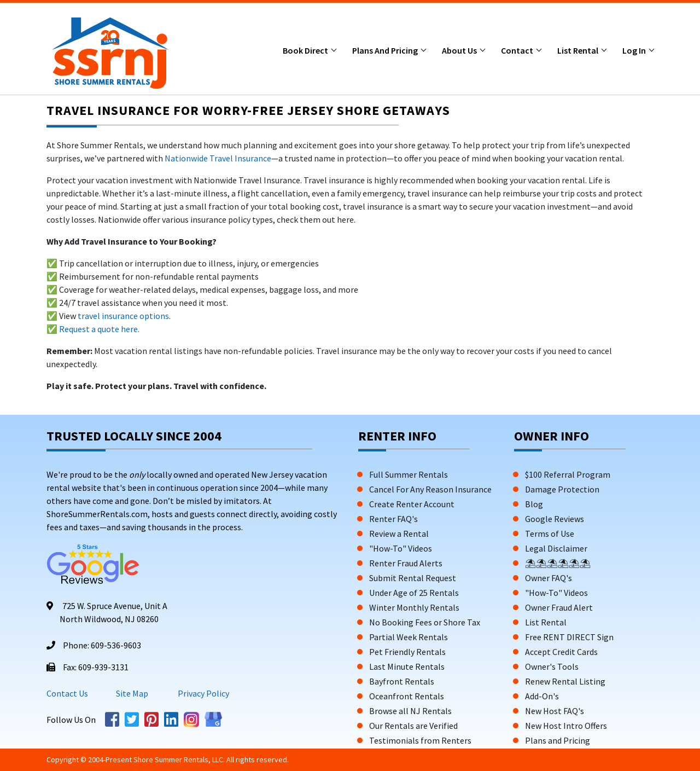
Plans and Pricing (386, 50)
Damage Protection (562, 489)
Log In (635, 50)
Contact (518, 50)
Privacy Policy (203, 693)
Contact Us (67, 693)
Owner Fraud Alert (559, 607)
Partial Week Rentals (409, 637)
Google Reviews (555, 519)
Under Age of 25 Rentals (414, 593)
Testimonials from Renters (420, 740)
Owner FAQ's (549, 578)
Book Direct (306, 50)
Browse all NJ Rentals (410, 711)
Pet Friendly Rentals (407, 652)
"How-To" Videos (401, 548)
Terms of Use (550, 534)
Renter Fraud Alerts (406, 563)
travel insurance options (123, 316)
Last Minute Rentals (407, 666)
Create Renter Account (412, 504)
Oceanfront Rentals (407, 696)
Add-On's (542, 696)
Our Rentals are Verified (413, 726)
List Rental (579, 50)
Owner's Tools (552, 666)
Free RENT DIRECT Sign (569, 637)
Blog (534, 504)
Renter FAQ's (393, 519)
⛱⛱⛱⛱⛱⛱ (558, 563)
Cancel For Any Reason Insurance (430, 489)
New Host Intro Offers (566, 726)
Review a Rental (399, 534)
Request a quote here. (99, 329)
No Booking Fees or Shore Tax (425, 622)
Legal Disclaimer (556, 548)
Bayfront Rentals (402, 681)
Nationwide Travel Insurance (218, 158)
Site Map (132, 693)
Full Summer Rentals (409, 474)
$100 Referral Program (568, 474)
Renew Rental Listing (565, 681)
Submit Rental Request (413, 578)
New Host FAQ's (555, 711)
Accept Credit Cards (561, 652)
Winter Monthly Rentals (414, 607)
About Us (460, 50)
